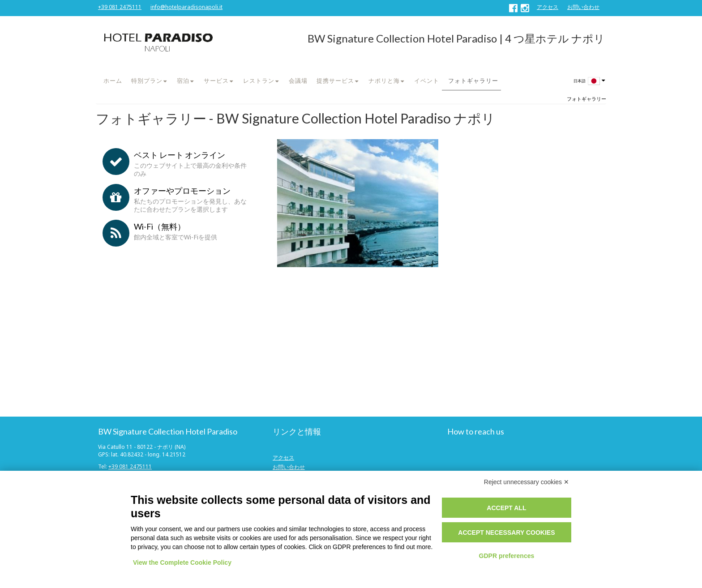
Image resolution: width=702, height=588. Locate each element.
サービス (216, 81)
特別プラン (147, 81)
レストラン (259, 81)
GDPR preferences (507, 556)
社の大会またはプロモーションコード (159, 372)
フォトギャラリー (473, 81)
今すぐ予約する (176, 391)
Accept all (506, 508)
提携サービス (335, 81)
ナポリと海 (384, 81)
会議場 (298, 81)
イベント (427, 81)
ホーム (113, 81)
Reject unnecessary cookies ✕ (526, 482)
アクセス (548, 7)
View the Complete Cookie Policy (182, 562)
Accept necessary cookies (506, 533)
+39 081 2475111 (120, 7)
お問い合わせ (583, 7)
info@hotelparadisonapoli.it (186, 7)
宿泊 (183, 81)
